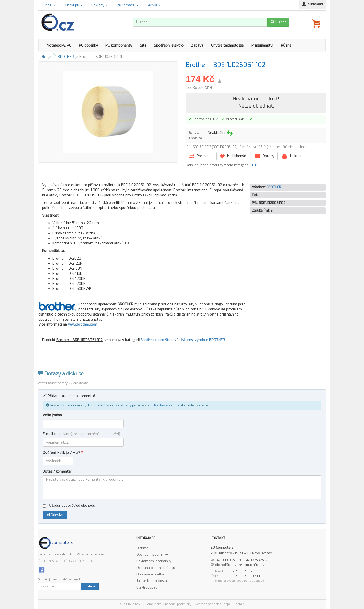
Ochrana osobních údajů (156, 568)
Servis (154, 5)
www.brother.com (83, 324)
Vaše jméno (52, 415)
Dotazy (265, 156)
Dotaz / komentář (57, 471)
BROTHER (66, 57)
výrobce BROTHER (210, 340)
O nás (49, 5)
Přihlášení (312, 4)
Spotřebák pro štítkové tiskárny (167, 340)
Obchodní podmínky (152, 554)
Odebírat (90, 586)
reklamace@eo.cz (252, 565)
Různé (286, 45)
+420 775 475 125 (257, 560)
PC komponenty (119, 45)
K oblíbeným (234, 156)
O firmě (142, 548)
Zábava (197, 45)
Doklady (100, 5)
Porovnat (201, 156)
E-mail (81, 434)
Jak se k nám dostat (152, 581)
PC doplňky (88, 45)
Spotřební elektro (169, 45)
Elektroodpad (147, 587)
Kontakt (239, 604)
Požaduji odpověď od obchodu (69, 505)
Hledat (278, 22)
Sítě (143, 45)
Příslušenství (262, 45)
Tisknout (293, 156)
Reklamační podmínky (154, 561)
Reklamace (127, 5)
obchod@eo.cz (226, 565)
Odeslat (55, 515)
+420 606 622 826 (229, 560)
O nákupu (73, 5)
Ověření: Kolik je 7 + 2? (63, 453)
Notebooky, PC (59, 45)
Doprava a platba (150, 574)
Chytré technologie (227, 45)
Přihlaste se (163, 405)
